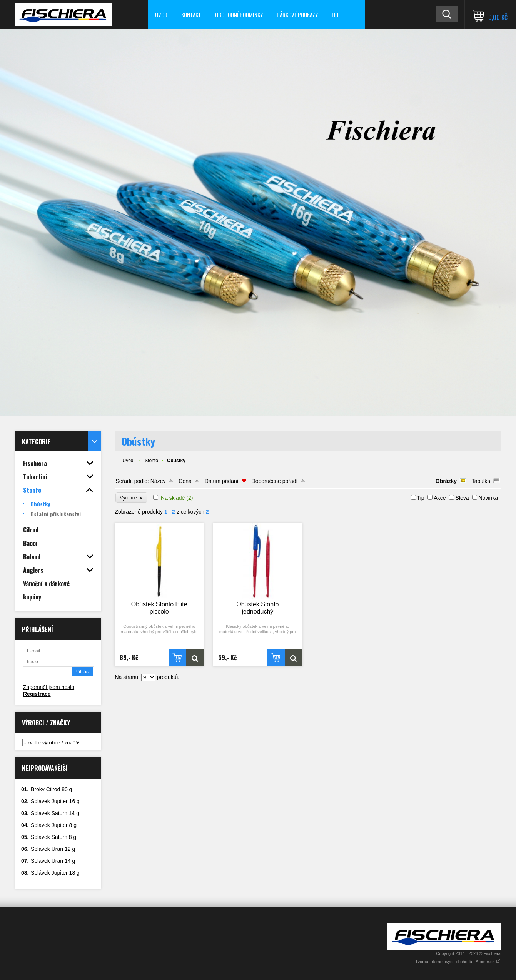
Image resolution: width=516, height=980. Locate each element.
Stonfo (151, 461)
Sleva (462, 498)
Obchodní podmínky (239, 15)
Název (158, 481)
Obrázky (446, 481)
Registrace (37, 694)
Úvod (161, 15)
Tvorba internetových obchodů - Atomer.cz (458, 962)
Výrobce (131, 498)
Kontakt (191, 15)
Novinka (488, 498)
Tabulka (481, 481)
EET (336, 15)
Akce (440, 498)
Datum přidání (222, 481)
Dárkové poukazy (297, 15)
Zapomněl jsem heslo (49, 687)
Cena (185, 481)
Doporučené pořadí (275, 481)
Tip (421, 498)
